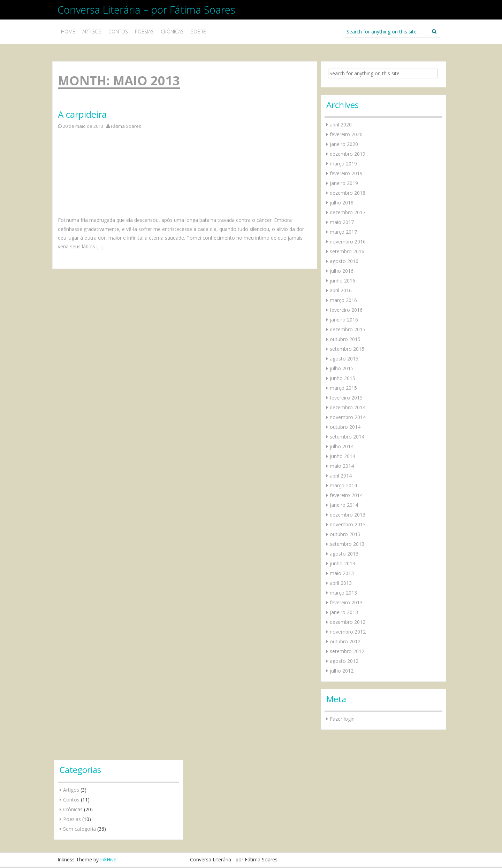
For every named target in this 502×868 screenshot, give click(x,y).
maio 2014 (342, 466)
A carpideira (82, 114)
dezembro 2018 (348, 193)
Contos (118, 32)
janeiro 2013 (344, 612)
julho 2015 (342, 368)
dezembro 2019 (348, 154)
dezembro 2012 (348, 622)
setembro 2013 (347, 544)
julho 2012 (342, 671)
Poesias (144, 32)
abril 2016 (341, 290)
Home (68, 32)
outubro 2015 (345, 339)
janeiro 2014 (344, 505)
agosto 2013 (344, 554)
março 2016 (343, 300)
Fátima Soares (126, 126)
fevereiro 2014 (346, 495)
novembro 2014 (348, 417)
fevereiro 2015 (346, 398)
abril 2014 (341, 476)
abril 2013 (341, 583)
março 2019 (343, 164)
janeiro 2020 (344, 144)
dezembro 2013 (348, 515)
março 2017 (343, 232)
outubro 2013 (345, 534)
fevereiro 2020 (346, 134)
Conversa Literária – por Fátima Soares (146, 10)
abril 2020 (341, 125)
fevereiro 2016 (346, 310)
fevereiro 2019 (346, 173)
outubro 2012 (345, 641)
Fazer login (342, 719)
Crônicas (172, 32)
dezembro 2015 (348, 329)
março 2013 (343, 593)
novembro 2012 (348, 632)
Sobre (198, 32)
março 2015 (343, 388)
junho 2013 (343, 563)
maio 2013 (342, 573)
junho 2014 (343, 456)
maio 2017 (342, 222)
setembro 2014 (347, 437)
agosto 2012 (344, 661)
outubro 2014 (345, 427)
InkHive (108, 859)
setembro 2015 (347, 349)
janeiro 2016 (344, 320)
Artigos (92, 32)
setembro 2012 (347, 651)
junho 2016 (343, 281)
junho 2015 (343, 378)
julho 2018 (342, 203)
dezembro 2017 (348, 212)
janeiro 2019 (344, 183)
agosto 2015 (344, 359)
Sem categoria (79, 829)
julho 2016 (342, 271)
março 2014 (343, 485)
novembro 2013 (348, 524)
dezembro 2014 (348, 407)
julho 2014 (342, 446)
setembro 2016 (347, 251)
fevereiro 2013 (346, 602)
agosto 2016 (344, 261)
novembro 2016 (348, 242)
